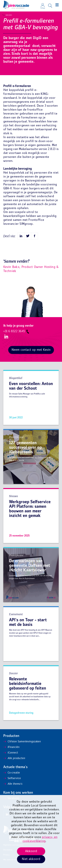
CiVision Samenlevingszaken (22, 742)
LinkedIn (6, 337)
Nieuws (8, 15)
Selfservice (12, 778)
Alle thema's (13, 784)
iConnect (11, 753)
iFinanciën (11, 747)
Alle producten (14, 758)
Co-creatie (12, 773)
